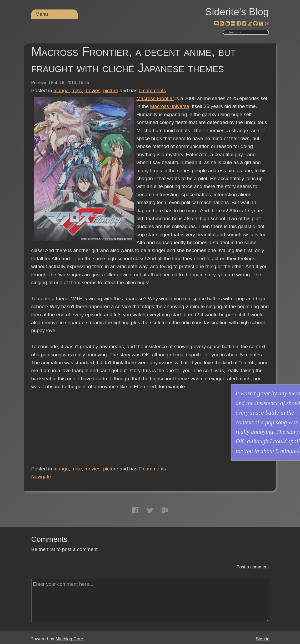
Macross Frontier (155, 98)
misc (77, 90)
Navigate (41, 477)
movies (92, 90)
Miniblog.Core (69, 639)
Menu (42, 14)
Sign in (263, 639)
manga (61, 90)
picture (111, 90)
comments (152, 90)
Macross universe (170, 106)
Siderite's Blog (237, 12)
